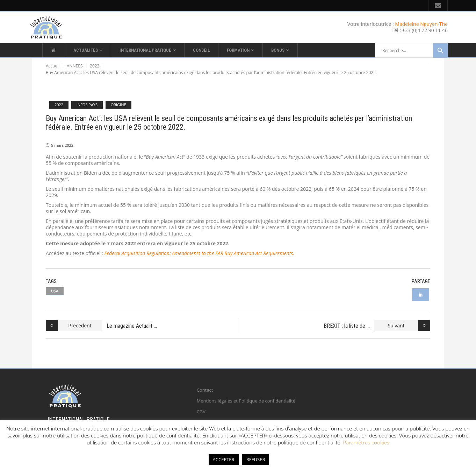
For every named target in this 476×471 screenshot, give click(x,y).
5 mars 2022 (62, 145)
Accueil (53, 66)
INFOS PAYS (87, 105)
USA (55, 291)
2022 (95, 66)
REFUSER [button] (256, 459)
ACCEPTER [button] (224, 459)
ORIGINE (118, 105)
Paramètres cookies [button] (366, 442)
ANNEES (75, 66)
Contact (205, 390)
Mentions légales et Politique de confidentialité (246, 401)
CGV (201, 412)
